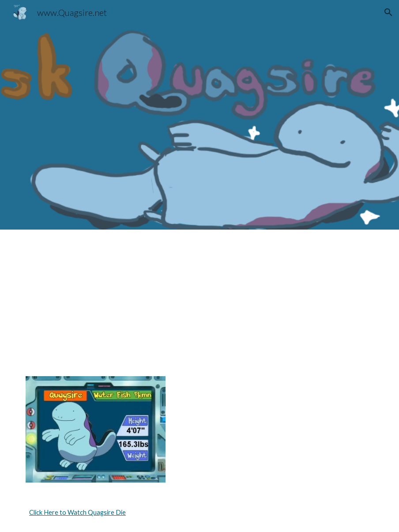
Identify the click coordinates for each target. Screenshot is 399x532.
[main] (199, 513)
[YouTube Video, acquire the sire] (110, 298)
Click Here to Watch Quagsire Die (77, 512)
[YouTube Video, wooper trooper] (289, 298)
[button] (388, 12)
